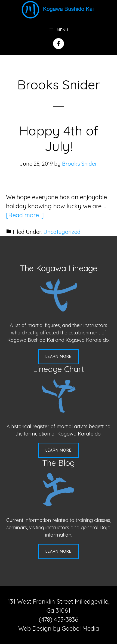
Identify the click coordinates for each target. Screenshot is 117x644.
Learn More (59, 356)
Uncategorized (62, 232)
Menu (63, 30)
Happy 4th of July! (59, 138)
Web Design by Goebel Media (59, 628)
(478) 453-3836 (59, 619)
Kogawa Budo (59, 10)
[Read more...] (25, 215)
